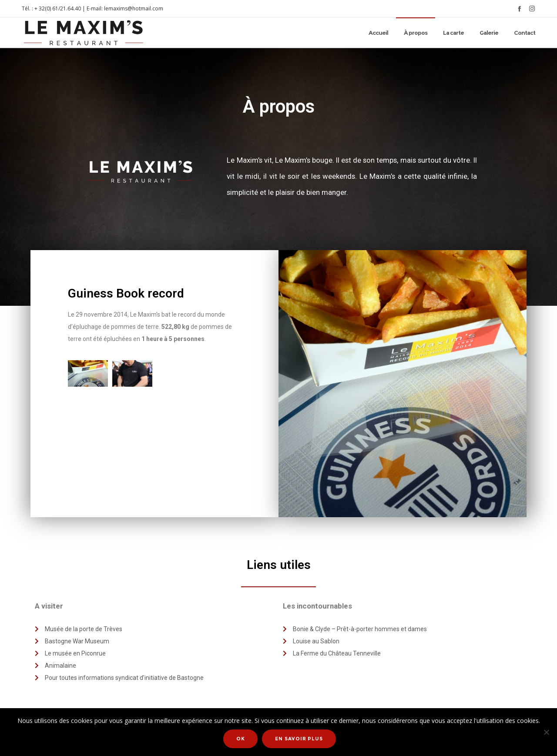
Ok (242, 740)
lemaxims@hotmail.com (134, 8)
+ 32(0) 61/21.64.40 (58, 8)
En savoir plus (300, 740)
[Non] (546, 733)
